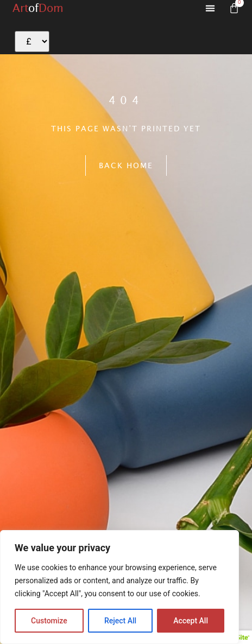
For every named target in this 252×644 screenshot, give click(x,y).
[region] (119, 587)
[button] (210, 8)
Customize (49, 621)
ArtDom (38, 8)
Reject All (120, 621)
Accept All (191, 621)
